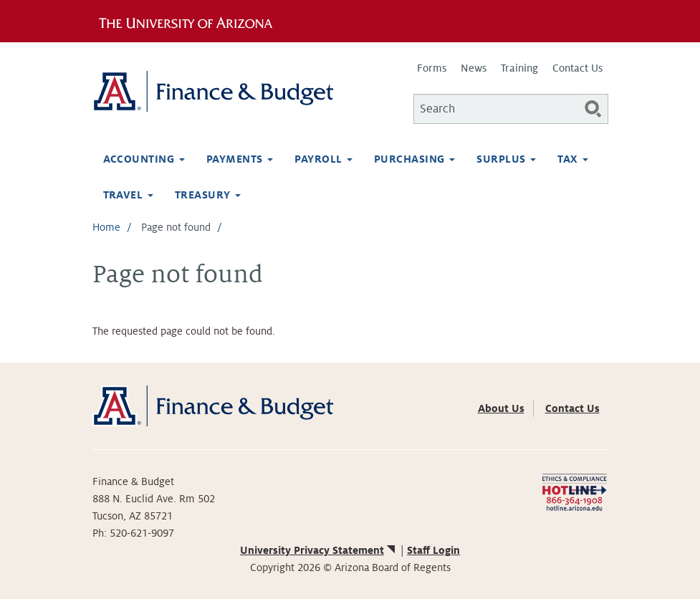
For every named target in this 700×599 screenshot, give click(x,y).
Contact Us (577, 68)
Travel (128, 195)
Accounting (144, 159)
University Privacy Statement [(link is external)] (319, 550)
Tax (573, 159)
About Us (501, 408)
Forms (432, 68)
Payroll (323, 159)
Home (106, 227)
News (474, 68)
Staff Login (433, 550)
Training (519, 68)
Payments (240, 159)
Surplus (506, 159)
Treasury (208, 195)
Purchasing (414, 159)
